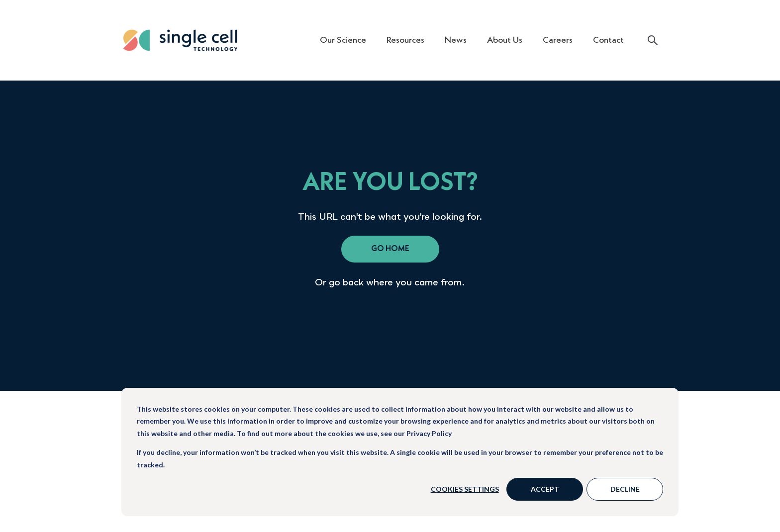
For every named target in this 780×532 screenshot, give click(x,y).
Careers (558, 40)
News (456, 40)
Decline (625, 489)
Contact (608, 40)
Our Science (343, 40)
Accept (545, 489)
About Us (505, 40)
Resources (405, 40)
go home (390, 249)
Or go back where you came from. (390, 282)
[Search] (653, 40)
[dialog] (400, 452)
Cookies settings (465, 489)
